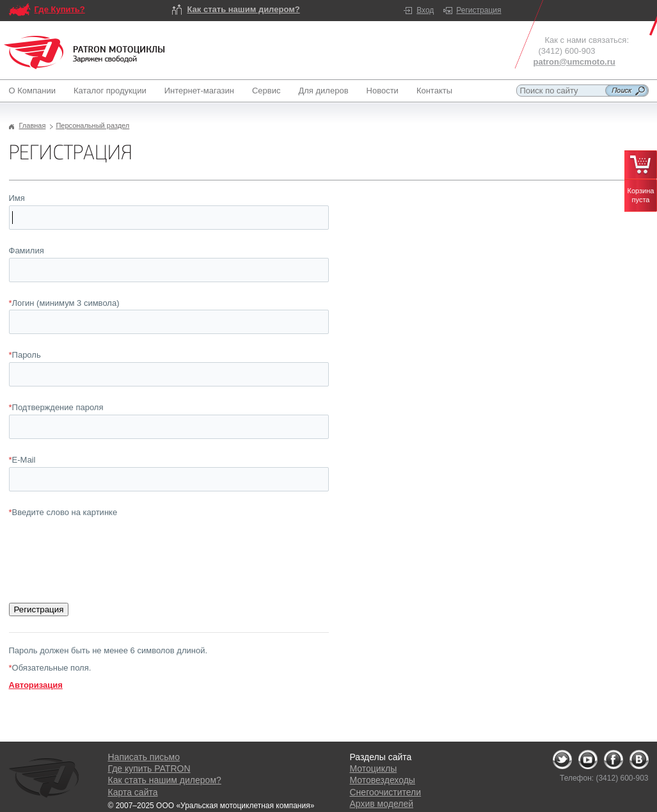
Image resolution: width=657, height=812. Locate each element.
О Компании (35, 91)
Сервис (266, 91)
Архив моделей (382, 804)
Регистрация (479, 10)
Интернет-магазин (199, 91)
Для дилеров (323, 91)
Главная (33, 125)
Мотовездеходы (383, 780)
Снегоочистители (386, 792)
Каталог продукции (110, 91)
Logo (84, 52)
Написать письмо (144, 757)
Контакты (434, 91)
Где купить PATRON (149, 768)
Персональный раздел (92, 125)
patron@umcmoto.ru (574, 62)
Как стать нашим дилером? (244, 9)
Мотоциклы (374, 768)
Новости (383, 91)
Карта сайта (133, 792)
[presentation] (106, 545)
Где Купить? (60, 9)
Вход (425, 10)
